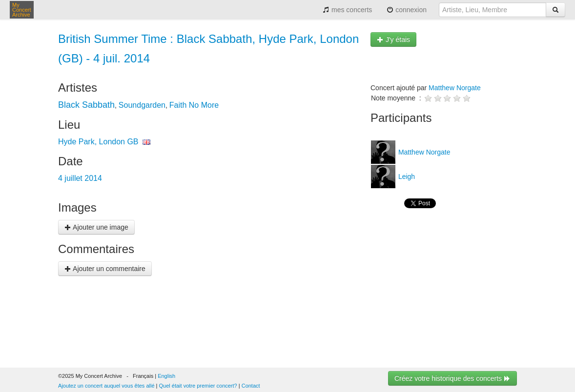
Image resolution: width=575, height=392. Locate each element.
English (166, 376)
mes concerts (347, 10)
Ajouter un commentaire (105, 269)
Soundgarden (142, 105)
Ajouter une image (96, 227)
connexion (407, 10)
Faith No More (194, 105)
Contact (251, 386)
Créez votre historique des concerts (452, 378)
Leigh (406, 176)
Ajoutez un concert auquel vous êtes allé (106, 386)
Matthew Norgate (455, 88)
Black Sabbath (86, 105)
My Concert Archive (22, 10)
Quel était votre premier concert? (198, 386)
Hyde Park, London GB (98, 142)
